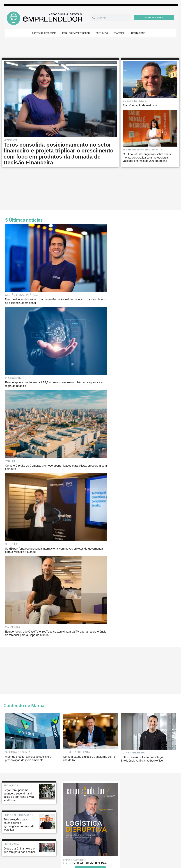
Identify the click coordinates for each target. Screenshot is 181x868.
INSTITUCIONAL (140, 33)
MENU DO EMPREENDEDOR (77, 33)
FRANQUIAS (103, 33)
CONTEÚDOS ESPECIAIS (46, 33)
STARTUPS (121, 33)
